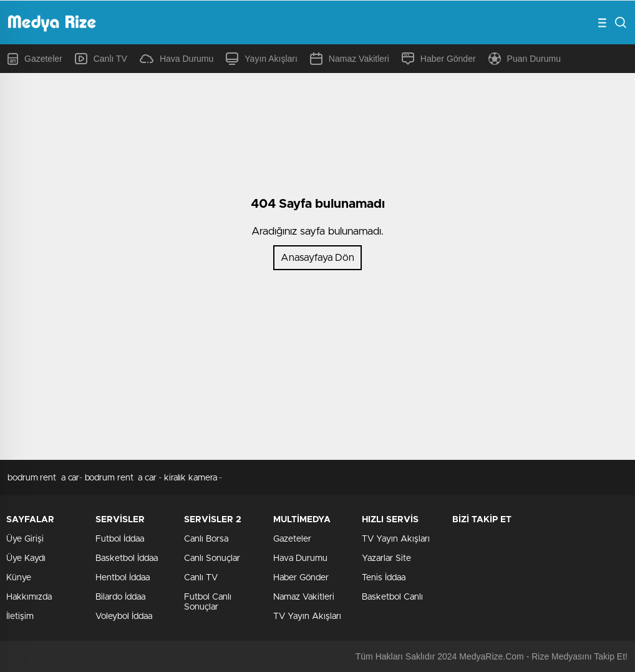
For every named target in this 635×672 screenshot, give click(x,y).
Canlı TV (101, 59)
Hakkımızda (29, 597)
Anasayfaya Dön (317, 258)
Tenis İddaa (384, 578)
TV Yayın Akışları (307, 616)
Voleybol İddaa (124, 616)
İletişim (20, 616)
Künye (19, 578)
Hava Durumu (177, 59)
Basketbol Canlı (392, 597)
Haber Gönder (439, 59)
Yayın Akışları (262, 59)
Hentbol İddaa (123, 578)
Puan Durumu (525, 59)
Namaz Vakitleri (350, 59)
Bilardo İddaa (120, 597)
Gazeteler (35, 59)
